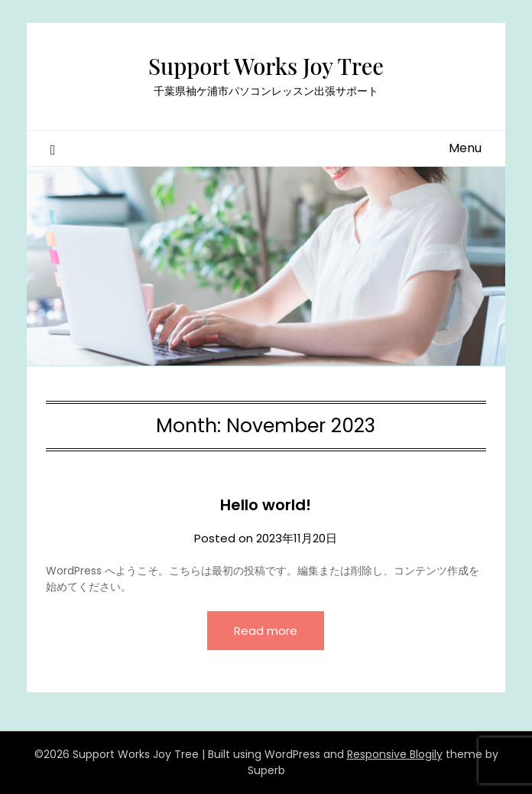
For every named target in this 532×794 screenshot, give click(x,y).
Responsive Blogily (395, 754)
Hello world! (266, 505)
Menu (465, 148)
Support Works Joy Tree (266, 66)
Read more (266, 631)
